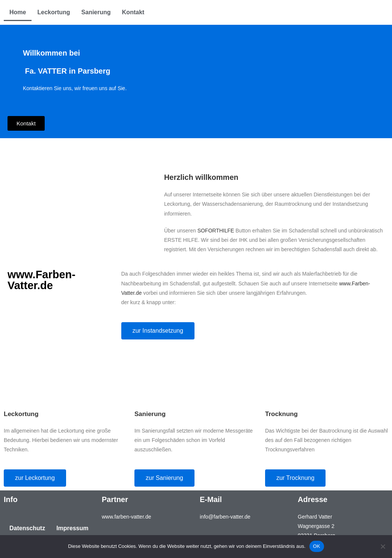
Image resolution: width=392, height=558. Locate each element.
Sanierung (96, 12)
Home (18, 12)
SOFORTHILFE (217, 231)
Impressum (72, 528)
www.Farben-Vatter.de (41, 280)
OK (317, 546)
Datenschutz (27, 528)
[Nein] (383, 546)
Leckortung (54, 12)
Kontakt (133, 12)
